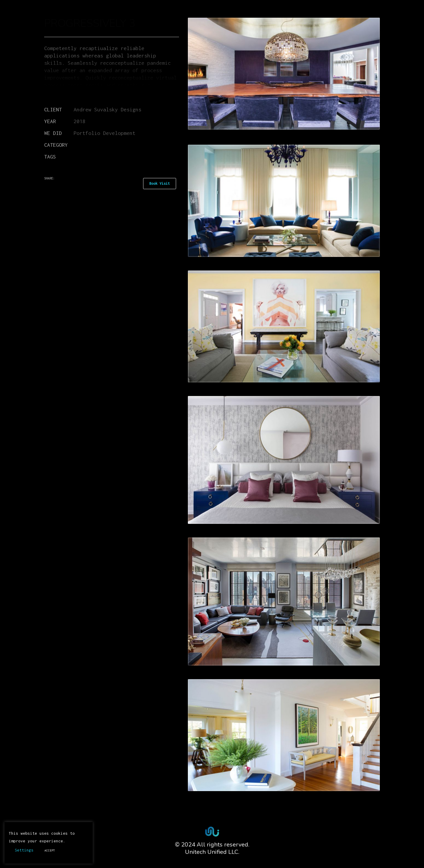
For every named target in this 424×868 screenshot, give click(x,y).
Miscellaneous (93, 145)
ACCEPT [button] (50, 850)
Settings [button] (24, 850)
